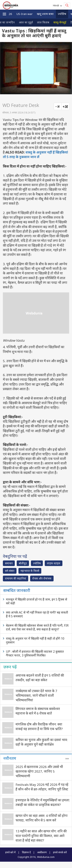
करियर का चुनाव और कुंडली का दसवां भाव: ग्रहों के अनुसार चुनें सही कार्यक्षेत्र (42, 742)
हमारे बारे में (10, 852)
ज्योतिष (62, 14)
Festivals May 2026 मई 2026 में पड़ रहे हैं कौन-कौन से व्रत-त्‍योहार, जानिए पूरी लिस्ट (42, 787)
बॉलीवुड (23, 563)
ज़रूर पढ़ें (10, 667)
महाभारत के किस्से (30, 571)
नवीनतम (10, 758)
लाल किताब (43, 22)
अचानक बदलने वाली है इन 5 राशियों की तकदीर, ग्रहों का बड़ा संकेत (40, 678)
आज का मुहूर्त (26, 22)
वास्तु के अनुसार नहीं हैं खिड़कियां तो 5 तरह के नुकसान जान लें (35, 155)
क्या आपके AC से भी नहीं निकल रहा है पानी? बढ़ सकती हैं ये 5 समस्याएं (37, 614)
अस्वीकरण (42, 852)
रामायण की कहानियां (16, 578)
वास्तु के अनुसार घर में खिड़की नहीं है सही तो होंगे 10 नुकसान (35, 640)
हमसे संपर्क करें (60, 852)
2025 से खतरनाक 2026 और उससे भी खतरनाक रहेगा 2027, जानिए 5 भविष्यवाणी (39, 771)
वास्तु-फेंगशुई (60, 22)
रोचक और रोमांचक (42, 578)
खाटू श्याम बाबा (45, 14)
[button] (4, 14)
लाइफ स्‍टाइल (54, 563)
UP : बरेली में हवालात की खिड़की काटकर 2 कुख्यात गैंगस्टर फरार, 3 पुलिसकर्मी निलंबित (35, 653)
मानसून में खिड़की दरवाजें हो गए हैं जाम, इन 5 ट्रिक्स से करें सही (37, 601)
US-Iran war (24, 14)
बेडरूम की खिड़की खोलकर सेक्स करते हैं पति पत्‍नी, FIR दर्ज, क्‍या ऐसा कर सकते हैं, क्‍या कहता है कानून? (37, 627)
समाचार (9, 563)
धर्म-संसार (10, 571)
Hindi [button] (57, 5)
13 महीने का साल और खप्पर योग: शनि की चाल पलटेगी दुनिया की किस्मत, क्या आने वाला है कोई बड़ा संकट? (41, 836)
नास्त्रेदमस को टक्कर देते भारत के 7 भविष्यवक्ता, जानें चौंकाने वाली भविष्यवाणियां (36, 695)
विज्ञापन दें (26, 852)
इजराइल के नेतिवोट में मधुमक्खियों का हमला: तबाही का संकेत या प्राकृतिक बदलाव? (43, 802)
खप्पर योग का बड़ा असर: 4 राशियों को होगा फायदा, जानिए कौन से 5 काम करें (42, 818)
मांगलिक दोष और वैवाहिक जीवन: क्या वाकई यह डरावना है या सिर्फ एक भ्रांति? (39, 726)
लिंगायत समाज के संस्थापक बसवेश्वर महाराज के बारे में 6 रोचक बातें (38, 711)
